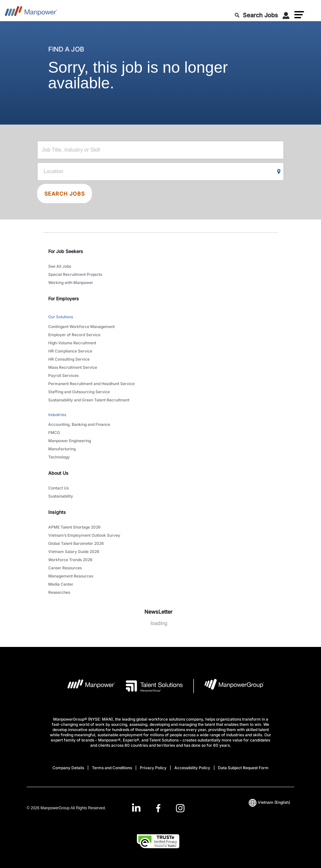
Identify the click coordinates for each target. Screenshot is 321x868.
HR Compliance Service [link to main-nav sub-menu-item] (70, 351)
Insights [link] (57, 512)
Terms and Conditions (112, 768)
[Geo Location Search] (279, 172)
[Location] (160, 172)
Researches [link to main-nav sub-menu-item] (59, 592)
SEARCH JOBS (65, 194)
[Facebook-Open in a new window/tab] (158, 808)
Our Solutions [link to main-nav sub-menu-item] (61, 317)
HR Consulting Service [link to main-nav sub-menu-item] (69, 359)
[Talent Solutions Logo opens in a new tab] (149, 686)
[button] (299, 15)
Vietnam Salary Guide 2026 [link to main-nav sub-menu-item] (74, 552)
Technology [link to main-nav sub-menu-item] (59, 457)
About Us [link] (58, 473)
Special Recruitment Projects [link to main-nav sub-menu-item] (75, 274)
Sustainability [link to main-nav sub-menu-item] (61, 496)
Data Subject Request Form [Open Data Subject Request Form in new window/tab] (243, 768)
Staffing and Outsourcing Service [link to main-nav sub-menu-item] (79, 392)
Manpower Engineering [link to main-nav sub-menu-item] (70, 441)
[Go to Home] (31, 13)
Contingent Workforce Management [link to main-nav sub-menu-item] (81, 327)
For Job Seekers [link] (66, 251)
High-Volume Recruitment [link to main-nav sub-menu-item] (72, 343)
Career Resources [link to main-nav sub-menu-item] (65, 568)
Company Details (68, 768)
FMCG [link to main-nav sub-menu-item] (54, 433)
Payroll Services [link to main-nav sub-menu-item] (63, 375)
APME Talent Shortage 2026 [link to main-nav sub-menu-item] (74, 527)
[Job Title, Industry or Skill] (160, 150)
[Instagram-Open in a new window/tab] (180, 808)
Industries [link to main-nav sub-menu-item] (57, 415)
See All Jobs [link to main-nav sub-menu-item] (60, 266)
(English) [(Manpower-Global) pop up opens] (269, 802)
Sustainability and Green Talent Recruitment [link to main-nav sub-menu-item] (89, 400)
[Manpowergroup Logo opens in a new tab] (229, 686)
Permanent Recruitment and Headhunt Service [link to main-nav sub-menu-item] (91, 384)
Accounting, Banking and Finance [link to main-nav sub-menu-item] (79, 424)
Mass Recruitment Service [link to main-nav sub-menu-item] (73, 367)
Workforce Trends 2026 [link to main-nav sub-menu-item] (70, 560)
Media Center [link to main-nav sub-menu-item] (61, 584)
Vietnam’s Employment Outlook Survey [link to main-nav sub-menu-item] (84, 535)
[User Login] (286, 17)
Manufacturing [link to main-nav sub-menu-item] (62, 449)
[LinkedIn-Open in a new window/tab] (136, 808)
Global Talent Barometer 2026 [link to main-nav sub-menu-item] (76, 543)
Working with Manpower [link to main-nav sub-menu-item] (71, 283)
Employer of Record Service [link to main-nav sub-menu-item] (74, 335)
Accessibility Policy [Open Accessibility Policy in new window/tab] (192, 768)
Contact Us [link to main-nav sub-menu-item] (58, 488)
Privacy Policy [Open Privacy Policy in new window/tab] (153, 768)
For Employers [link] (64, 299)
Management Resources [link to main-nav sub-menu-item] (71, 576)
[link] (158, 808)
